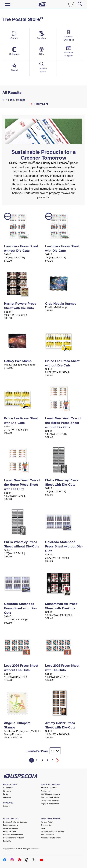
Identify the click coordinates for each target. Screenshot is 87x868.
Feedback (7, 797)
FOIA (43, 828)
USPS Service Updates (50, 794)
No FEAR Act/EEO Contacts (53, 831)
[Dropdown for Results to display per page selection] (55, 751)
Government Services (50, 800)
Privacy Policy (47, 822)
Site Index (7, 791)
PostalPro (7, 841)
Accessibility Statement (51, 838)
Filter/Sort (40, 104)
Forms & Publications (50, 797)
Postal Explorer (10, 831)
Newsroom (46, 791)
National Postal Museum (13, 835)
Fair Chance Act (48, 835)
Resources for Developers (14, 838)
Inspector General (10, 828)
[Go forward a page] (58, 760)
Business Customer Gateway (15, 822)
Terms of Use (46, 825)
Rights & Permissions (50, 804)
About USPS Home (49, 788)
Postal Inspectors (10, 825)
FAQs (5, 794)
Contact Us (8, 788)
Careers (6, 806)
